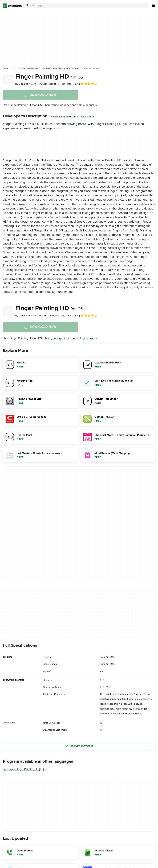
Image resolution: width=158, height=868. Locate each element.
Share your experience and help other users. (70, 105)
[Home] (6, 68)
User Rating (82, 84)
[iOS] (14, 68)
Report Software (79, 746)
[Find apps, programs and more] (86, 6)
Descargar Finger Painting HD (21, 769)
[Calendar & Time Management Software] (61, 68)
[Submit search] (27, 6)
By (37, 84)
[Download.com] (12, 6)
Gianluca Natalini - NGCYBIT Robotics (74, 117)
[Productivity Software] (29, 68)
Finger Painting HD (49, 77)
